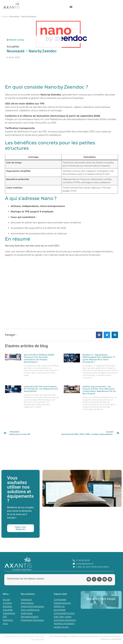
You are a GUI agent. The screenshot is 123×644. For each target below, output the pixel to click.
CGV (52, 636)
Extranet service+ (62, 603)
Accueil (5, 17)
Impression (26, 600)
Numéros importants (64, 624)
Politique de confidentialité (111, 639)
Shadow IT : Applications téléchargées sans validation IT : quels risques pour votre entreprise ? (99, 358)
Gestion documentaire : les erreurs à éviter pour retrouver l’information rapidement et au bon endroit (99, 390)
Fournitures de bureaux (32, 620)
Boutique (7, 606)
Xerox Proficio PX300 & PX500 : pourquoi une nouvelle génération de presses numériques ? (39, 358)
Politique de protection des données (84, 636)
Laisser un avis (61, 627)
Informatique (27, 603)
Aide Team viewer (63, 617)
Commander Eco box (64, 613)
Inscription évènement (65, 620)
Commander (60, 600)
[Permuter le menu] (71, 7)
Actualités (8, 610)
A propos (7, 603)
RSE (5, 617)
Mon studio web (38, 639)
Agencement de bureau (32, 606)
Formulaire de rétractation (110, 636)
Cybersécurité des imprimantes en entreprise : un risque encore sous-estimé (41, 389)
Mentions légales (62, 636)
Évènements (9, 613)
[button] (99, 335)
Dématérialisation (30, 617)
